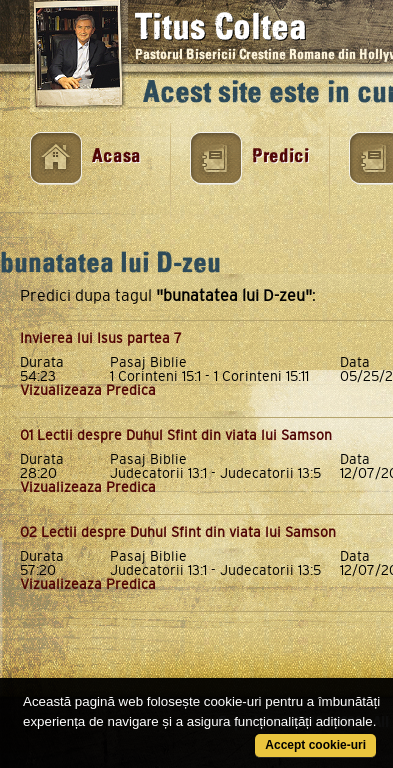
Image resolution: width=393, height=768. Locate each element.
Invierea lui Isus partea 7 (101, 338)
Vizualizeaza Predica (88, 390)
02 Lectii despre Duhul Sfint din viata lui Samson (178, 532)
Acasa (116, 156)
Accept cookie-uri (315, 745)
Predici (280, 156)
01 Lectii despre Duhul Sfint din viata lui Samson (176, 435)
